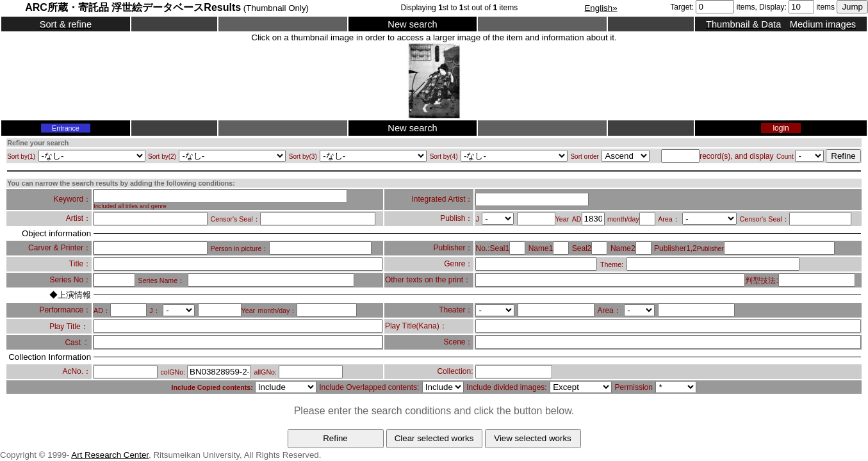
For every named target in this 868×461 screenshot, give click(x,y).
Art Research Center (110, 455)
